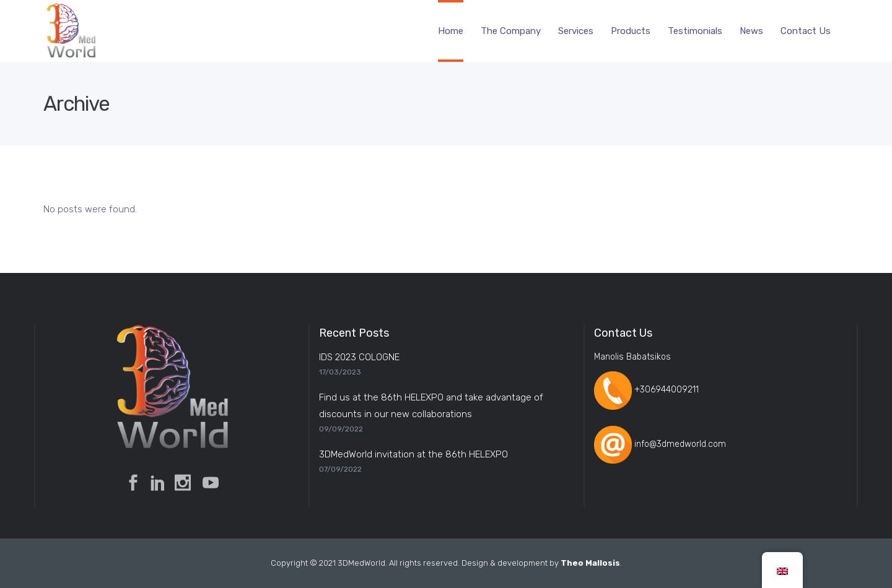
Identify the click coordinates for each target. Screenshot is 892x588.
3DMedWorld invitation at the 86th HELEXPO (413, 454)
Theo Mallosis (590, 563)
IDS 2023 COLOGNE (359, 357)
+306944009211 (667, 390)
